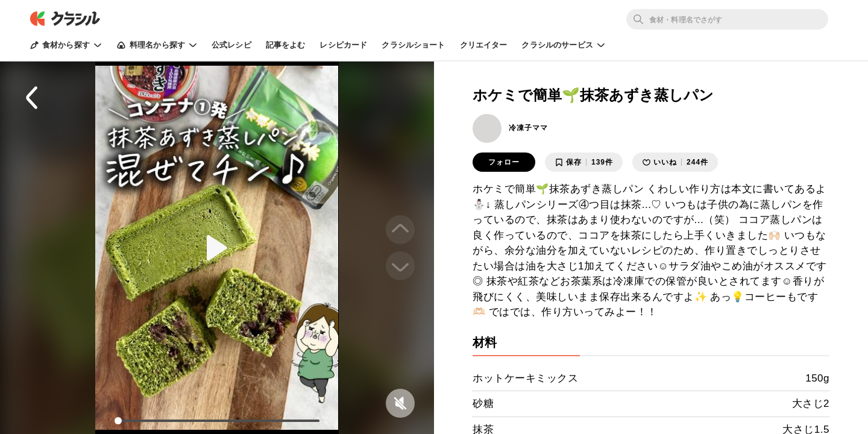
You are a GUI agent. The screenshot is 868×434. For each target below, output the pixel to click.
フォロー (504, 162)
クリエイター (484, 45)
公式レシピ (231, 45)
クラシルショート (413, 45)
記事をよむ (286, 45)
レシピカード (343, 45)
